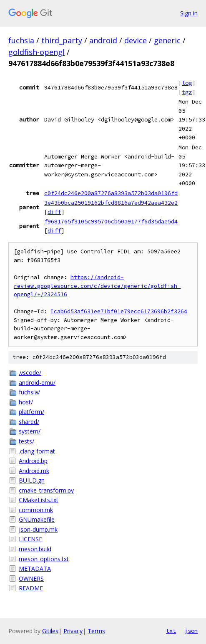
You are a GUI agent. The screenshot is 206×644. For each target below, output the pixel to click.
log (187, 83)
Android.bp (33, 461)
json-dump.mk (38, 529)
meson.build (35, 549)
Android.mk (34, 471)
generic (167, 40)
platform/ (31, 412)
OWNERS (31, 578)
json (191, 631)
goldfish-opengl (36, 52)
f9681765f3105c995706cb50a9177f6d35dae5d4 (111, 221)
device (136, 40)
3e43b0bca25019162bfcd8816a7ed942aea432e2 (111, 203)
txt (171, 631)
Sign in (189, 13)
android (103, 40)
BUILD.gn (32, 480)
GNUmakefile (37, 519)
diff (54, 212)
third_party (62, 40)
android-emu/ (37, 383)
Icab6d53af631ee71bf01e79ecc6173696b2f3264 (119, 311)
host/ (26, 402)
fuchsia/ (29, 392)
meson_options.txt (44, 559)
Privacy (73, 631)
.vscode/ (30, 373)
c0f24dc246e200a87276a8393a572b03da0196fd (111, 193)
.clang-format (37, 451)
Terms (96, 631)
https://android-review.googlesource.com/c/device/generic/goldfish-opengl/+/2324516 (97, 286)
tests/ (26, 441)
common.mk (36, 510)
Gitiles (50, 631)
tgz (187, 92)
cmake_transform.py (46, 490)
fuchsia (21, 40)
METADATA (35, 568)
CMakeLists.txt (39, 500)
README (31, 588)
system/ (30, 431)
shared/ (29, 422)
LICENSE (30, 539)
